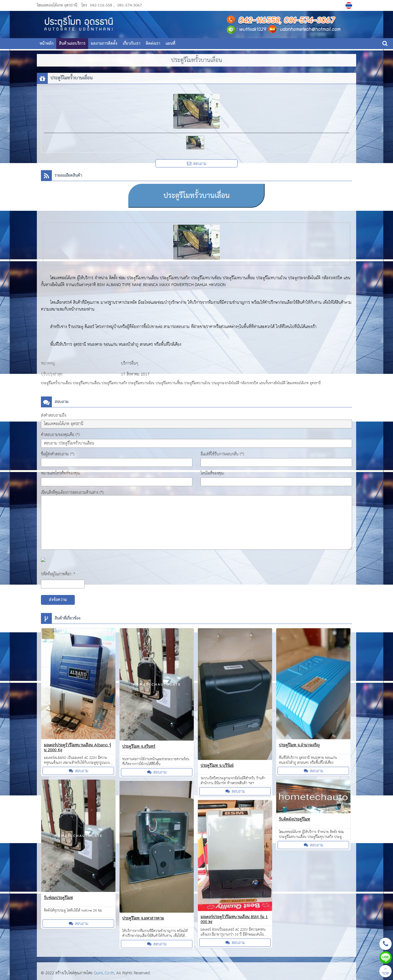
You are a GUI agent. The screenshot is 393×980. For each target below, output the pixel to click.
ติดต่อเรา (153, 44)
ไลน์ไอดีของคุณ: (213, 473)
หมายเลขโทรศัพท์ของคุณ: (61, 473)
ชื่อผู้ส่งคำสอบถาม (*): (58, 454)
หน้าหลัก (47, 44)
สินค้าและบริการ (72, 44)
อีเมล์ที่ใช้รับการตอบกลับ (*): (223, 454)
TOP (385, 972)
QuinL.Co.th (104, 973)
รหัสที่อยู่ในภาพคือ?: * (58, 574)
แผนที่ (170, 44)
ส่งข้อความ (58, 600)
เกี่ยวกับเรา (132, 44)
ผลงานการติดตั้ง (104, 44)
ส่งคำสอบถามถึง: (54, 415)
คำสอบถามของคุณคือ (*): (61, 435)
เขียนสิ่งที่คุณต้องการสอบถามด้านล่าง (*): (73, 493)
